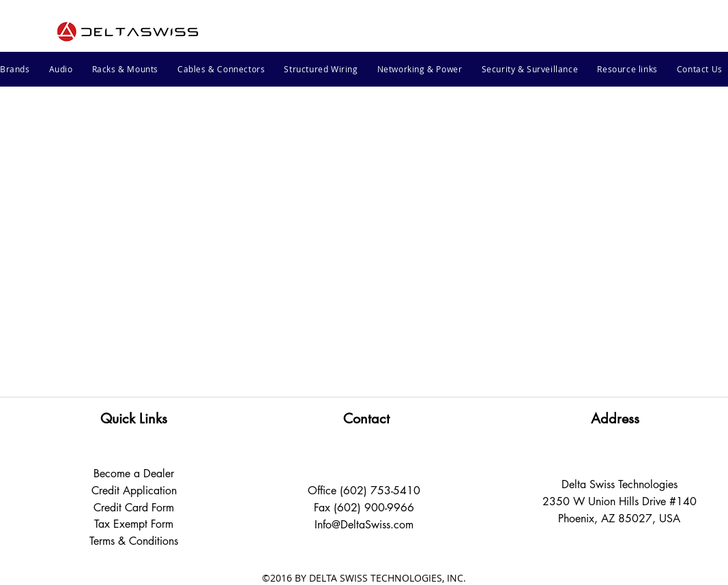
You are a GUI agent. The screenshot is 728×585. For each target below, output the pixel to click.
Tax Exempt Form (134, 524)
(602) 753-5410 (380, 491)
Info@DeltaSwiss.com (364, 525)
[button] (61, 69)
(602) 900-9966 (374, 508)
